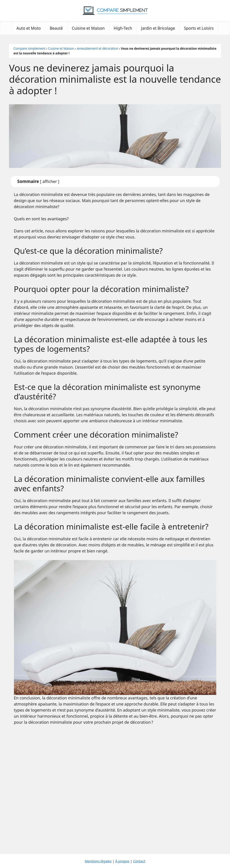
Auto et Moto (29, 28)
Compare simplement (29, 48)
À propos (122, 861)
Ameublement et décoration (98, 48)
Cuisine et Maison (88, 28)
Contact (139, 861)
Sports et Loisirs (199, 28)
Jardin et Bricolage (158, 28)
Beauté (56, 28)
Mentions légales (98, 861)
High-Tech (123, 28)
